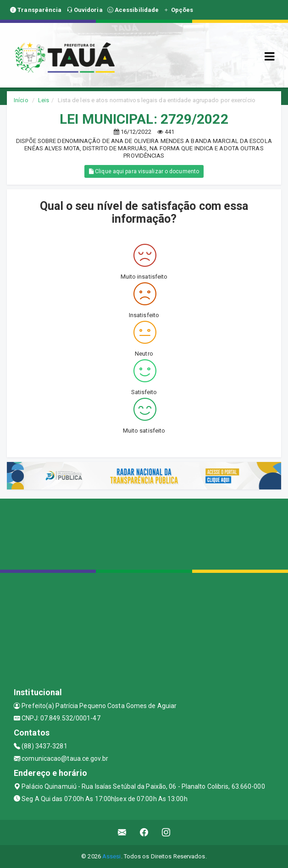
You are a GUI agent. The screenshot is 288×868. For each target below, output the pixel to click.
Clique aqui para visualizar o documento (144, 171)
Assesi (112, 856)
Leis (44, 100)
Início (21, 100)
